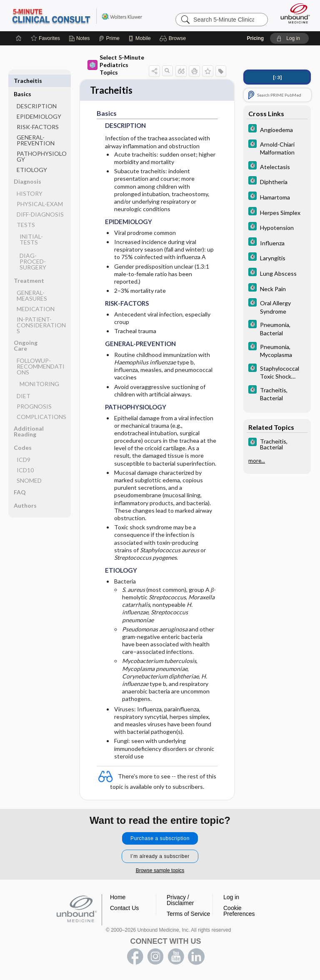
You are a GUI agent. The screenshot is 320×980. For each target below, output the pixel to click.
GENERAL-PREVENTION (36, 127)
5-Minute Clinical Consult (77, 15)
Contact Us (124, 909)
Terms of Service (188, 915)
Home (118, 898)
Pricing (255, 38)
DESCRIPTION (37, 93)
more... (257, 461)
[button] (174, 38)
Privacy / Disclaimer (180, 901)
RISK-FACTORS (38, 113)
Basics (22, 81)
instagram (155, 958)
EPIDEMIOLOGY (39, 103)
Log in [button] (231, 898)
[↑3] (277, 77)
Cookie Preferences (239, 912)
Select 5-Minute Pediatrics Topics (116, 65)
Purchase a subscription (160, 839)
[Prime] (109, 38)
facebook (135, 958)
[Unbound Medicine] (292, 13)
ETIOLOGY (32, 156)
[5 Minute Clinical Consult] (277, 129)
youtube (176, 958)
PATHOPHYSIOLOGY (42, 143)
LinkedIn (196, 958)
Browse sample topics (160, 871)
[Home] (19, 38)
